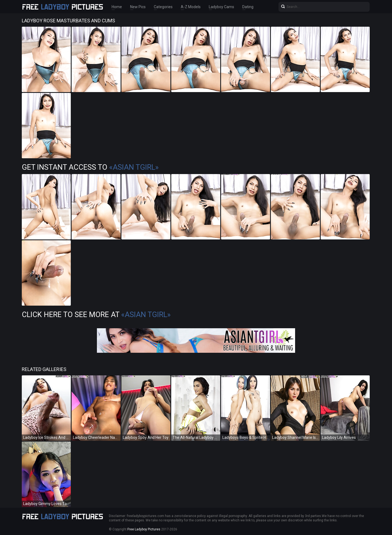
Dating (248, 7)
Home (117, 7)
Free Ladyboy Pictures (144, 529)
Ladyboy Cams (221, 7)
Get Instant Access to (90, 167)
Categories (163, 7)
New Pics (138, 7)
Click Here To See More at (96, 315)
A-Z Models (191, 7)
